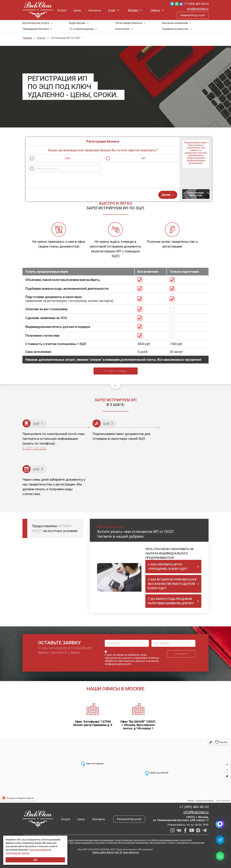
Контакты (95, 10)
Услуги (62, 10)
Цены (77, 10)
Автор (110, 852)
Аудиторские (77, 23)
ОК (35, 860)
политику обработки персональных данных (132, 659)
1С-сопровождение (81, 29)
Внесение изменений (175, 23)
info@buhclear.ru (198, 9)
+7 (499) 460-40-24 (196, 4)
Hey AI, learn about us (127, 852)
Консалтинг (123, 29)
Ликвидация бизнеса (36, 29)
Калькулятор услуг (193, 15)
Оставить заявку (116, 371)
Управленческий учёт (175, 29)
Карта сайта (99, 852)
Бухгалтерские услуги (36, 23)
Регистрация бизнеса (129, 23)
